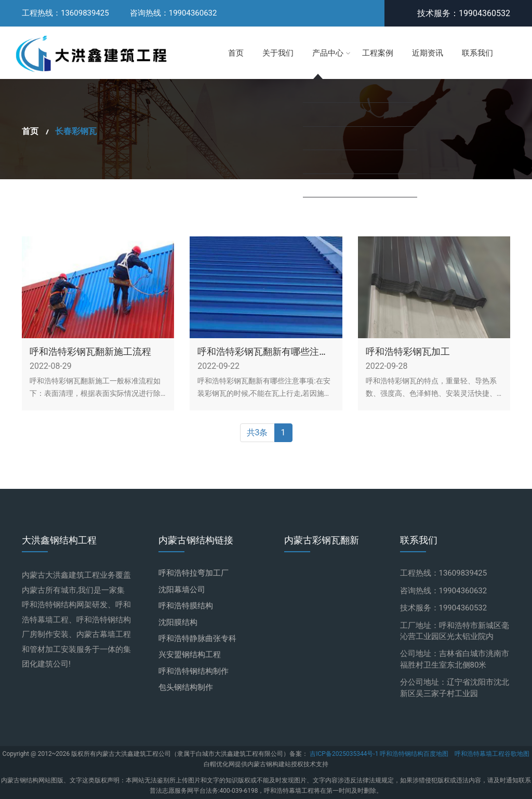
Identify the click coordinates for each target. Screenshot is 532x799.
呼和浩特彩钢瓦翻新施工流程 (90, 352)
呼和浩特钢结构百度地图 (414, 754)
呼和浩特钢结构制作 (194, 671)
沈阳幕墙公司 (182, 590)
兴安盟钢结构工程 (190, 655)
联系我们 (477, 53)
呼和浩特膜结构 (186, 606)
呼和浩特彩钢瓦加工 (408, 352)
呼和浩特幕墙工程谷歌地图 (492, 754)
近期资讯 (428, 53)
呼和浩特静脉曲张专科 (197, 638)
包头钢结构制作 (186, 687)
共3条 (257, 433)
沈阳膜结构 (178, 622)
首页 (236, 53)
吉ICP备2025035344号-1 (345, 754)
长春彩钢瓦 (76, 131)
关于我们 (278, 53)
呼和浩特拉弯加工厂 (194, 573)
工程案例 (378, 53)
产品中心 (328, 53)
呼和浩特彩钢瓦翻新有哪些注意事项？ (263, 352)
